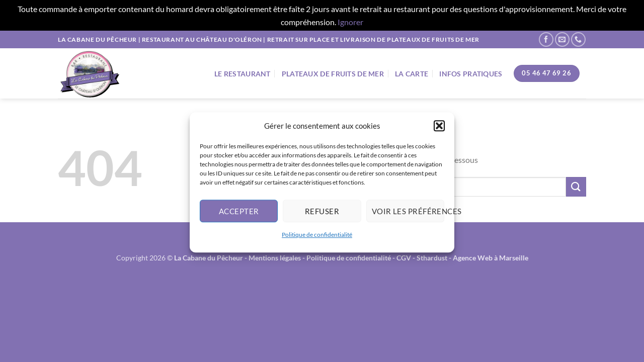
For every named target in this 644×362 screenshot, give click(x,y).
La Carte (412, 74)
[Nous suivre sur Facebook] (546, 39)
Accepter (239, 214)
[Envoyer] (576, 187)
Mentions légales (275, 258)
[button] (439, 129)
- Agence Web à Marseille (489, 258)
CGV (404, 258)
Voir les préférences (408, 214)
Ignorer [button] (350, 22)
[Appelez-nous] (578, 39)
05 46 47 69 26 (546, 73)
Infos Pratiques (471, 74)
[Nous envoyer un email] (562, 39)
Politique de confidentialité (317, 238)
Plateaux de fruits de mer (333, 74)
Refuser (322, 214)
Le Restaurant (243, 74)
